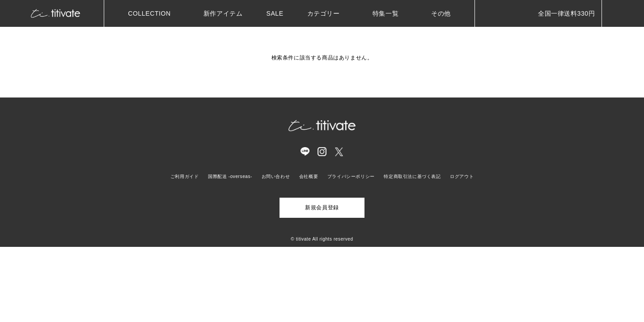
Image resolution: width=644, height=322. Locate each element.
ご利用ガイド (185, 176)
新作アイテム (223, 13)
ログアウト (462, 176)
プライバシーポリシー (351, 176)
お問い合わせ (276, 176)
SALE (275, 13)
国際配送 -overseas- (230, 176)
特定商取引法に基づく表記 (412, 176)
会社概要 (309, 176)
